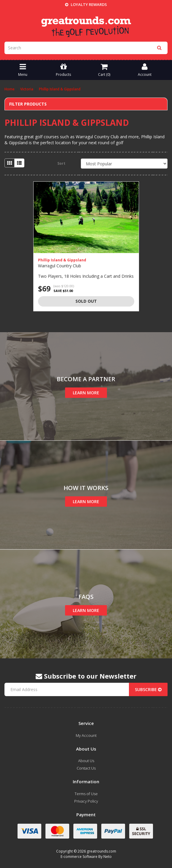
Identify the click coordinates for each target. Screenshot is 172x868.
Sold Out (86, 301)
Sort (61, 163)
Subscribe (148, 689)
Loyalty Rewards (86, 4)
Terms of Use (86, 794)
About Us (86, 761)
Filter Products (28, 104)
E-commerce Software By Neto (86, 857)
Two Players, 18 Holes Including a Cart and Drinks (86, 276)
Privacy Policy (86, 801)
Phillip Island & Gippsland (62, 260)
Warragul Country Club (60, 266)
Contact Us (86, 768)
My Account (86, 735)
